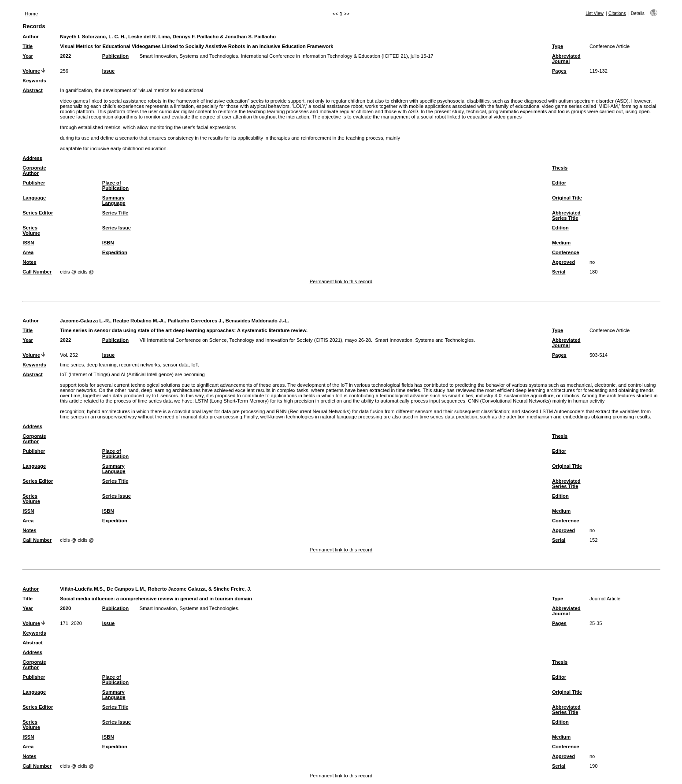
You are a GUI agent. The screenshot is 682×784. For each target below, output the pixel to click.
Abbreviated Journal (566, 59)
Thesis (560, 168)
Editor (559, 183)
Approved (563, 262)
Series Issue (117, 228)
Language (34, 198)
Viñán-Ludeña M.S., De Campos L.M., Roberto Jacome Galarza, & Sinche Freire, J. (156, 589)
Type (558, 46)
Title (28, 46)
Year (28, 56)
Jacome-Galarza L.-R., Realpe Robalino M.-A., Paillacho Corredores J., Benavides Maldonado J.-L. (174, 321)
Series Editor (38, 213)
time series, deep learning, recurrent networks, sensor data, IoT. (130, 365)
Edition (560, 228)
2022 (65, 56)
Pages (559, 71)
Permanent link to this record (341, 281)
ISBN (108, 243)
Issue (109, 71)
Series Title (115, 213)
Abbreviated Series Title (566, 215)
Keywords (34, 81)
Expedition (115, 252)
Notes (29, 262)
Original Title (567, 198)
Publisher (34, 183)
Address (32, 158)
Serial (559, 272)
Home (31, 14)
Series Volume (31, 230)
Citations (617, 13)
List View (595, 13)
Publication (115, 56)
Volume (31, 71)
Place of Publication (115, 185)
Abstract (32, 90)
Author (31, 37)
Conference (566, 252)
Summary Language (114, 200)
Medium (561, 243)
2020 (65, 608)
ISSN (28, 243)
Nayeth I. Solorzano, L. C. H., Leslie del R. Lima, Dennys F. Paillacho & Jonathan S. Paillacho (168, 37)
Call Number (37, 272)
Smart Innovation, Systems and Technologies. (190, 608)
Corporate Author (34, 170)
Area (28, 252)
